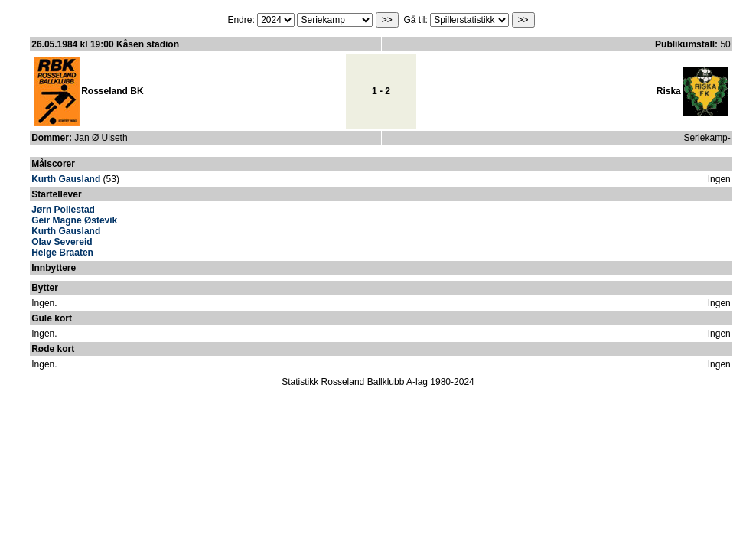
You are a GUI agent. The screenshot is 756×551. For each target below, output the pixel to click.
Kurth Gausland (66, 179)
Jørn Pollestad (63, 210)
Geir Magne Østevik (74, 220)
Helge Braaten (62, 253)
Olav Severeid (62, 242)
